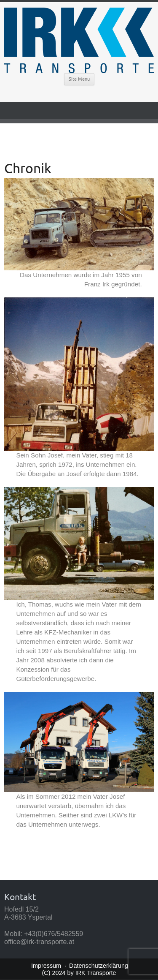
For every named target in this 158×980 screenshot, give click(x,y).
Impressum (46, 966)
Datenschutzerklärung (99, 966)
